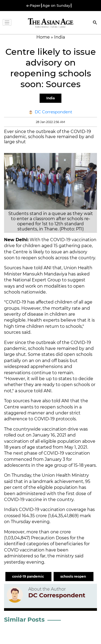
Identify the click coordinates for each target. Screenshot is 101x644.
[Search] (95, 23)
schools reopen (74, 576)
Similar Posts (24, 620)
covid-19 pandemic (28, 576)
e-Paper (33, 6)
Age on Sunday (56, 6)
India (50, 98)
